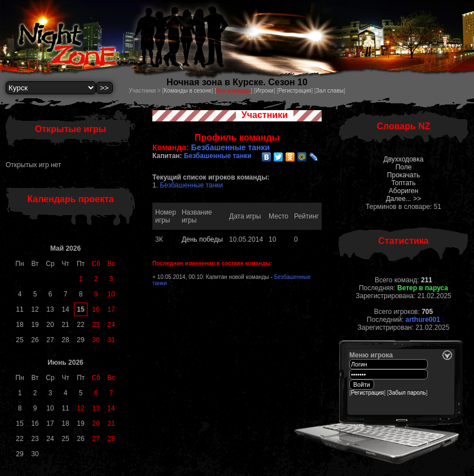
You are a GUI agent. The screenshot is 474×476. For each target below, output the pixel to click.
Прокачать (403, 175)
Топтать (403, 183)
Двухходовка (404, 159)
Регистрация (295, 91)
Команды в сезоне (188, 91)
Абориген (403, 191)
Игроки (265, 91)
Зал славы (330, 91)
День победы (202, 239)
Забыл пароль (407, 393)
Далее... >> (404, 199)
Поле (404, 167)
